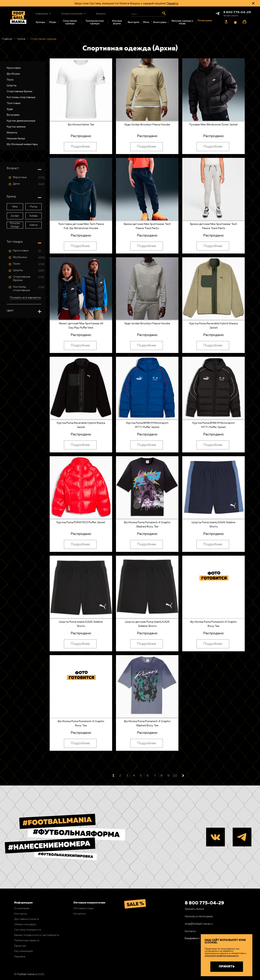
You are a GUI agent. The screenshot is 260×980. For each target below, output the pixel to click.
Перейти (172, 4)
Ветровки (13, 115)
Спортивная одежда (70, 22)
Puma (34, 207)
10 (175, 776)
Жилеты (12, 133)
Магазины (101, 14)
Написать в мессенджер (199, 917)
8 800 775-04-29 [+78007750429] (237, 12)
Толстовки (14, 103)
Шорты (12, 86)
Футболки (13, 74)
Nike (15, 207)
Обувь (53, 22)
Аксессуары (160, 22)
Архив (21, 39)
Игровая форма (117, 22)
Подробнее (80, 147)
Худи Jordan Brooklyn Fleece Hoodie (147, 125)
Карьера (20, 957)
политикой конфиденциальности (222, 956)
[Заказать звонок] (231, 16)
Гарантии (20, 946)
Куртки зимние (16, 127)
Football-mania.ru (27, 974)
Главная (7, 39)
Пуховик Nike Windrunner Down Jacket (213, 125)
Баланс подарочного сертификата (37, 935)
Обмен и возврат (25, 924)
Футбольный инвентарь (22, 144)
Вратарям (134, 22)
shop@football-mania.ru (199, 924)
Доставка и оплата (26, 919)
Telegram (214, 13)
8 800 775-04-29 (204, 903)
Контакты (21, 914)
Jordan (15, 216)
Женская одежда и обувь (182, 22)
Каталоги (79, 914)
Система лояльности (28, 930)
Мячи (146, 22)
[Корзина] (244, 22)
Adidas (33, 216)
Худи (10, 109)
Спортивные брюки (19, 91)
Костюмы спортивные (21, 97)
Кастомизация (23, 951)
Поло (10, 80)
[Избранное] (235, 22)
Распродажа (205, 21)
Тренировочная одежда (95, 22)
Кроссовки (14, 68)
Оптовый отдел (84, 908)
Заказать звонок (194, 909)
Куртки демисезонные (21, 121)
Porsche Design (15, 225)
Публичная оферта (27, 940)
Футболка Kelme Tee (81, 125)
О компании (22, 908)
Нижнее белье (16, 139)
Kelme (34, 225)
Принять (227, 967)
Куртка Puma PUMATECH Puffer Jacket (81, 522)
